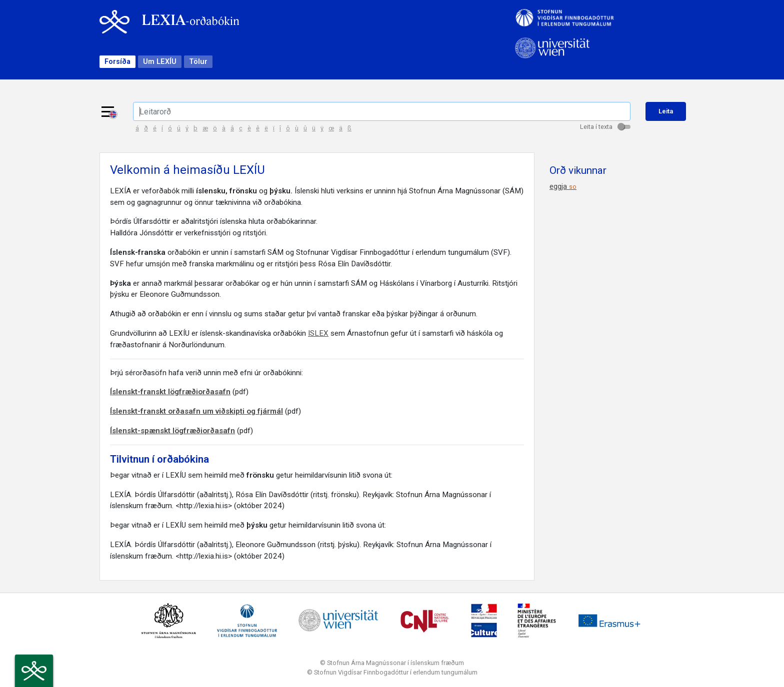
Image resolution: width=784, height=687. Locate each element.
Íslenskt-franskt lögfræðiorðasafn (170, 392)
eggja (563, 186)
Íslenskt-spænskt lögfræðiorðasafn (172, 431)
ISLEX (318, 333)
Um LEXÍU (160, 62)
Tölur (198, 62)
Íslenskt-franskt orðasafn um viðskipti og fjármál (196, 411)
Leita (666, 111)
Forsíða (117, 62)
